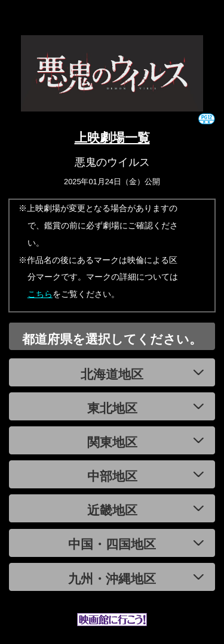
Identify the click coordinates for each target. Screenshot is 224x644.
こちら (40, 294)
